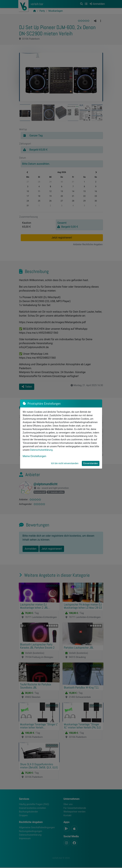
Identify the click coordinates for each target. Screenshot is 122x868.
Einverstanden (91, 463)
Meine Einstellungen (34, 456)
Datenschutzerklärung (41, 450)
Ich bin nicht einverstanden (65, 463)
